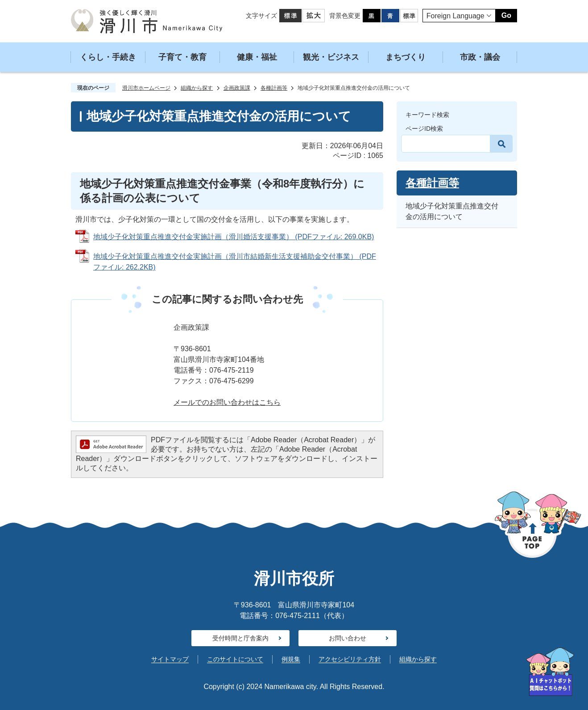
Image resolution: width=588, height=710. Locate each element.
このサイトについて (235, 659)
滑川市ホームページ (146, 88)
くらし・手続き (108, 57)
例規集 (291, 659)
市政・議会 (480, 57)
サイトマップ (170, 659)
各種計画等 (274, 88)
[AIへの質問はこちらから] (550, 672)
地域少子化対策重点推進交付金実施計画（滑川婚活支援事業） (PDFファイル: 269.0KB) (234, 237)
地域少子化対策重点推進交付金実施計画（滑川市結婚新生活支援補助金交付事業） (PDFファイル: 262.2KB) (235, 262)
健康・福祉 (257, 57)
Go (506, 15)
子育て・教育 (182, 57)
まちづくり (406, 57)
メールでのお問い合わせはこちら (227, 402)
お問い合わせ (348, 638)
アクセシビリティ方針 (350, 659)
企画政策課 (237, 88)
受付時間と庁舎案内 (240, 638)
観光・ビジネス (331, 57)
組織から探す (197, 88)
